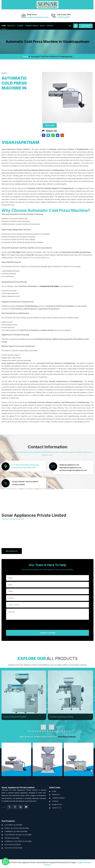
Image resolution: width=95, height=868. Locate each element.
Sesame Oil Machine (12, 838)
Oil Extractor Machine (13, 848)
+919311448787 (18, 482)
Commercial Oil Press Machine (16, 832)
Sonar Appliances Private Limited (18, 788)
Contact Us (57, 808)
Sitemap (20, 26)
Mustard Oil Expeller (13, 845)
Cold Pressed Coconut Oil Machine (18, 835)
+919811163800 (18, 485)
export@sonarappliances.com (70, 468)
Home (4, 26)
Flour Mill (30, 255)
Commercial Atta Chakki (71, 252)
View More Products (67, 737)
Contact (50, 26)
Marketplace (57, 805)
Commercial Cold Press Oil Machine (18, 841)
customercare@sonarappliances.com (73, 470)
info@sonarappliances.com (38, 17)
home (25, 57)
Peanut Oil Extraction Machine (17, 828)
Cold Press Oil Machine (13, 825)
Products (11, 26)
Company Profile (32, 26)
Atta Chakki (16, 252)
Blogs (42, 26)
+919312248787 (64, 17)
